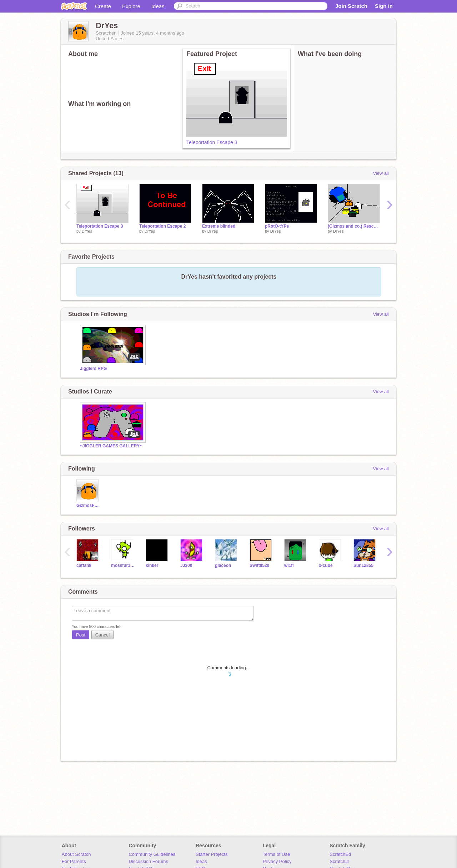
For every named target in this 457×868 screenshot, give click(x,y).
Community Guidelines (152, 854)
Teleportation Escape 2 (162, 226)
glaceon (223, 565)
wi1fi (289, 565)
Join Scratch (351, 6)
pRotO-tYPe (277, 226)
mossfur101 (123, 565)
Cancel (102, 635)
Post (81, 635)
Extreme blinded (219, 226)
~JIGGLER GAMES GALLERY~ (111, 446)
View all (381, 173)
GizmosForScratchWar (88, 506)
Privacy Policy (277, 861)
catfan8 (84, 565)
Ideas (158, 6)
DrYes (87, 231)
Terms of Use (277, 854)
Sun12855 (363, 565)
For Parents (74, 861)
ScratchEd (340, 854)
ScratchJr (339, 861)
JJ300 (186, 565)
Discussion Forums (148, 861)
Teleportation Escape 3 (212, 142)
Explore (131, 6)
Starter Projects (212, 854)
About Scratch (76, 854)
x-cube (326, 565)
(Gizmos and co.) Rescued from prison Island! (354, 226)
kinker (152, 565)
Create (103, 6)
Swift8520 (259, 565)
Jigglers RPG (93, 369)
